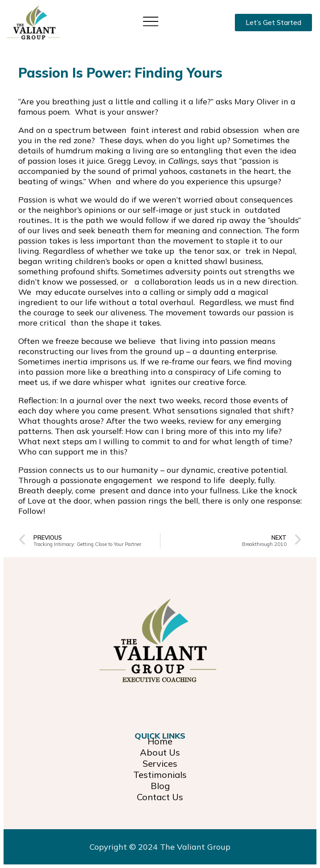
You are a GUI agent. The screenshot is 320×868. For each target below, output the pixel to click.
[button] (151, 21)
